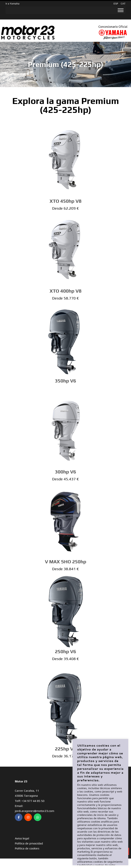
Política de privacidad (29, 843)
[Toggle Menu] (121, 10)
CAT (123, 4)
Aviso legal (22, 838)
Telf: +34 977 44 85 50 (30, 801)
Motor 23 (21, 781)
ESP (116, 4)
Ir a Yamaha (13, 4)
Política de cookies (27, 848)
